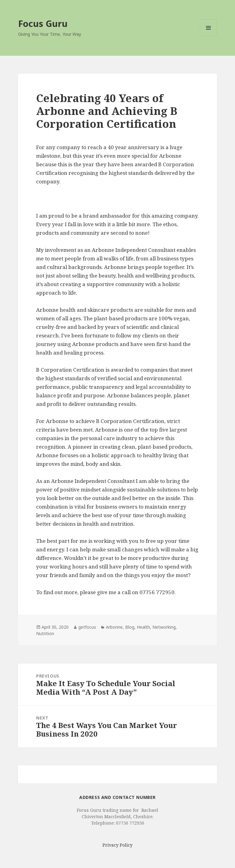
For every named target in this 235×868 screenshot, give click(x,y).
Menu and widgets (209, 36)
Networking (164, 627)
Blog (130, 627)
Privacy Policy (117, 845)
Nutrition (45, 633)
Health (143, 627)
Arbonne (114, 627)
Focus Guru (43, 23)
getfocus (87, 627)
